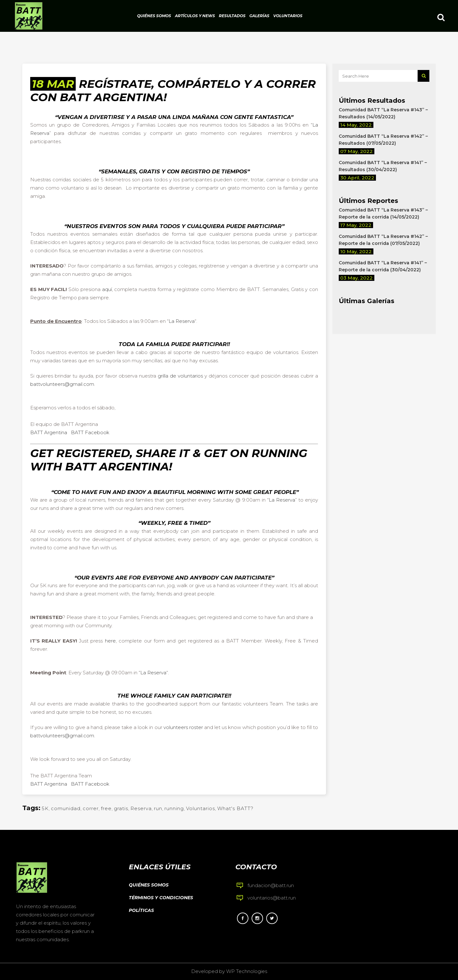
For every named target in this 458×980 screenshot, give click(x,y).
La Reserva (182, 321)
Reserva (141, 808)
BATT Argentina (49, 432)
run (158, 808)
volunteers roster (183, 727)
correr (91, 808)
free (106, 808)
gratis (121, 808)
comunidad (66, 808)
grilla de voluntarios (180, 376)
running (174, 808)
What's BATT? (235, 808)
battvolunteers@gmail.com (62, 384)
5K (45, 808)
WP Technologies (247, 971)
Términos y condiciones (161, 898)
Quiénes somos (149, 885)
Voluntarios (201, 808)
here (110, 641)
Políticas (141, 910)
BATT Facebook (90, 432)
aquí (107, 289)
